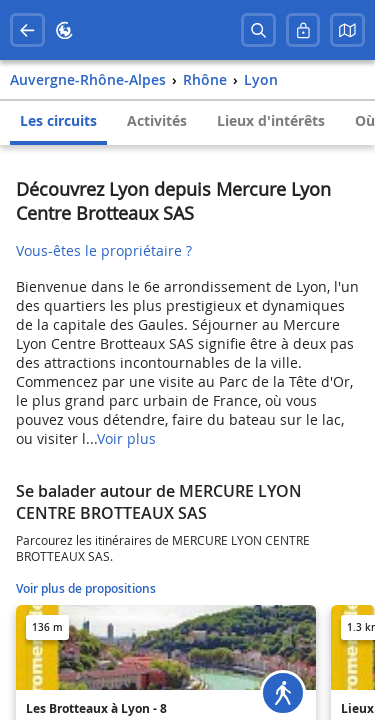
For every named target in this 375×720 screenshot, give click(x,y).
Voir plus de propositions (86, 588)
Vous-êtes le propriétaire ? (104, 250)
